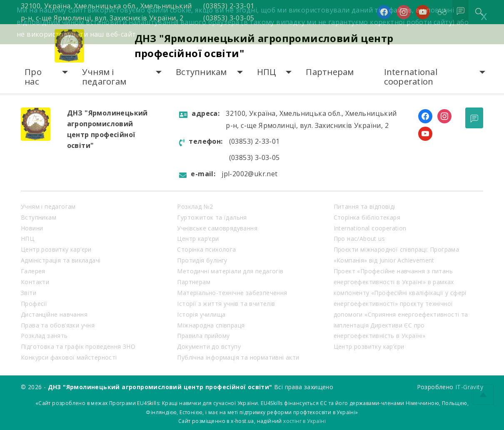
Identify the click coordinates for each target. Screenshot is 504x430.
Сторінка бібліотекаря (367, 217)
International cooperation (411, 77)
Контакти (35, 282)
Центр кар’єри (198, 239)
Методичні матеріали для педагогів (230, 271)
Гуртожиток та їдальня (212, 217)
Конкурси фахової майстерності (69, 357)
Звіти (29, 293)
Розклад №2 (195, 206)
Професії (34, 304)
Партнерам (330, 72)
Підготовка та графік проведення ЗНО (78, 346)
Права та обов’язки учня (58, 325)
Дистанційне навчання (54, 314)
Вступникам (201, 72)
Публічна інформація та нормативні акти (238, 357)
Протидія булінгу (202, 260)
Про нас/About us (359, 239)
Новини (32, 228)
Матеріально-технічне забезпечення (232, 293)
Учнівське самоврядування (217, 228)
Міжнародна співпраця (211, 325)
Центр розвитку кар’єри (56, 249)
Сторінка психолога (206, 249)
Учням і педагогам (104, 77)
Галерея (33, 271)
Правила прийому (203, 336)
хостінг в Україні (304, 421)
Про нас (33, 77)
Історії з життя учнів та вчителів (226, 304)
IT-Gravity (469, 387)
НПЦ (267, 72)
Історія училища (201, 314)
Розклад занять (44, 336)
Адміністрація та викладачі (61, 260)
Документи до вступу (209, 346)
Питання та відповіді (364, 206)
